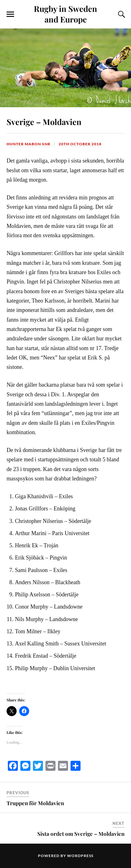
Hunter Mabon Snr (29, 144)
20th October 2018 (80, 144)
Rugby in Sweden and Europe (65, 14)
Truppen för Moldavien (35, 803)
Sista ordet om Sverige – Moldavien (81, 834)
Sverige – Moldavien (44, 122)
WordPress (80, 856)
